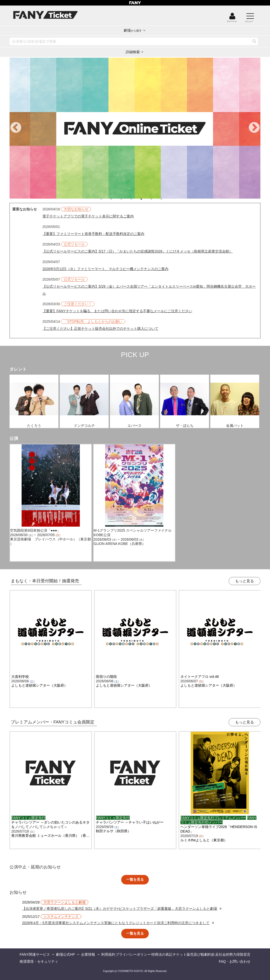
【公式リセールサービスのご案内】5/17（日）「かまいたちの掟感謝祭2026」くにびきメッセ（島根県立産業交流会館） (138, 251)
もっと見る (245, 581)
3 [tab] (126, 199)
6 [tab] (156, 199)
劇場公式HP (65, 954)
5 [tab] (146, 199)
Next (254, 128)
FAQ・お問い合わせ (235, 961)
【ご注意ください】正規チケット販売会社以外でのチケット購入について (100, 329)
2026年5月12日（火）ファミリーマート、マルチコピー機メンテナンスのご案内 (106, 269)
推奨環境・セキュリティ (39, 961)
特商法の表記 (162, 954)
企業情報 (88, 954)
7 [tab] (166, 199)
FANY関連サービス (35, 954)
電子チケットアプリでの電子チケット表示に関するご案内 (88, 216)
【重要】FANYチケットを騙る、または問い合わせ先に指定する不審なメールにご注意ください (117, 311)
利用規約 (108, 954)
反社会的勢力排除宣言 (233, 954)
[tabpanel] (135, 128)
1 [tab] (106, 199)
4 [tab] (136, 199)
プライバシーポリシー (133, 954)
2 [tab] (116, 199)
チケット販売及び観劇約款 (194, 954)
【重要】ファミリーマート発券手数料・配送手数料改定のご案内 (93, 234)
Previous (16, 128)
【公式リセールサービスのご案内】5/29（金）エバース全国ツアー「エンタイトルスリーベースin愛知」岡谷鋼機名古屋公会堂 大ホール (149, 290)
